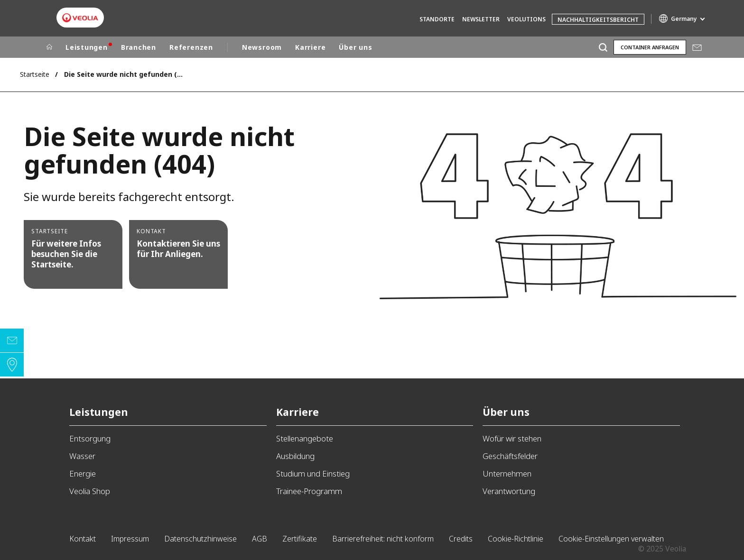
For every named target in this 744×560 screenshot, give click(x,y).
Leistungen (87, 47)
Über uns (355, 47)
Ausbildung (295, 456)
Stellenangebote (305, 438)
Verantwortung (509, 491)
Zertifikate (300, 539)
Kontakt (83, 539)
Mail (697, 47)
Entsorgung (90, 438)
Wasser (82, 456)
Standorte (437, 19)
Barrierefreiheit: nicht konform (383, 539)
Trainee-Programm (309, 491)
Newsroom (262, 47)
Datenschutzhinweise (200, 539)
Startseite (35, 74)
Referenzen (191, 47)
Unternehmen (507, 473)
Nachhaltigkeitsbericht (598, 20)
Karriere (310, 47)
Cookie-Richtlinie (516, 539)
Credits (461, 539)
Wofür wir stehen (512, 438)
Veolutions (526, 19)
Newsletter (481, 19)
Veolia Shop (90, 491)
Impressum (130, 539)
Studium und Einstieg (313, 473)
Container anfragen (650, 47)
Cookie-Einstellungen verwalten (611, 539)
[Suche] (603, 47)
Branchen (139, 47)
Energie (83, 473)
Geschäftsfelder (510, 456)
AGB (260, 539)
